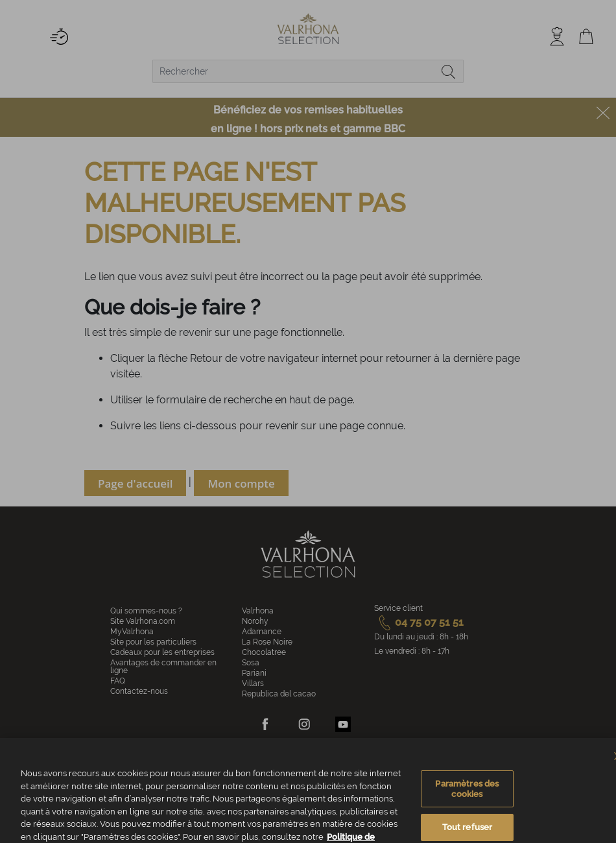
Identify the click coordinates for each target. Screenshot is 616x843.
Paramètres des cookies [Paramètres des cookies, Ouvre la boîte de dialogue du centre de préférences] (467, 805)
